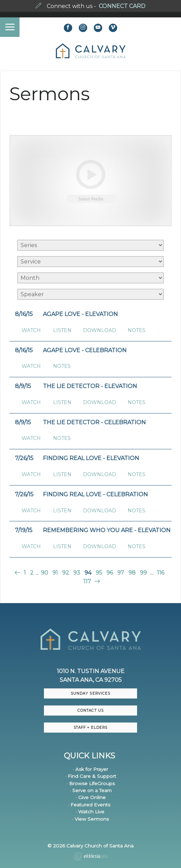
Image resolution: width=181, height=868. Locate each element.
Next (96, 581)
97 (121, 573)
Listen (62, 330)
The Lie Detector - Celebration (94, 422)
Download (100, 330)
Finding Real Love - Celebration (95, 494)
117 (87, 581)
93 (77, 573)
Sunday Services (90, 693)
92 (66, 573)
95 (99, 573)
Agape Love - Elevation (80, 314)
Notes (137, 330)
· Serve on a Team (91, 790)
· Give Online (91, 797)
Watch (31, 330)
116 (161, 573)
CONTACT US (90, 711)
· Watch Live (90, 812)
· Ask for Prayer (90, 769)
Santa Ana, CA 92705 (91, 680)
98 (132, 573)
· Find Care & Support (91, 776)
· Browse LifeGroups (91, 783)
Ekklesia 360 (91, 857)
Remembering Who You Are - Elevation (107, 530)
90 (44, 573)
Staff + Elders (90, 728)
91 (55, 573)
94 (88, 573)
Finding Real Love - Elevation (91, 458)
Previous (18, 573)
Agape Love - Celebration (85, 350)
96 (110, 573)
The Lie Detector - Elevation (90, 386)
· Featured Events (89, 805)
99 (143, 573)
